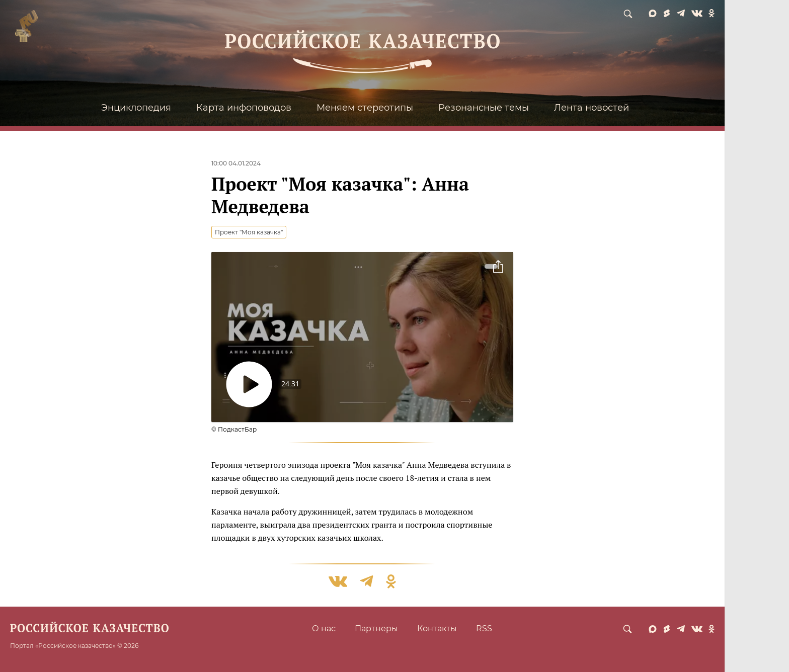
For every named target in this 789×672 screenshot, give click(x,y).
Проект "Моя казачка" (249, 232)
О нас (324, 628)
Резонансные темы (484, 108)
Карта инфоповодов (244, 108)
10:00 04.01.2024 (236, 163)
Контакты (437, 628)
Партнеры (376, 628)
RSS (484, 628)
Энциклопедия (136, 108)
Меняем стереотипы (365, 108)
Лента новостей (591, 108)
